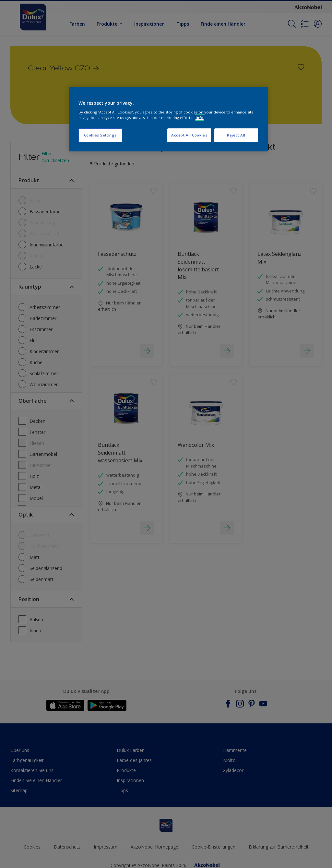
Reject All (236, 135)
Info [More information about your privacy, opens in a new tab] (200, 118)
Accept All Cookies (189, 135)
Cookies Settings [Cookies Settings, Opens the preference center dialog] (100, 135)
